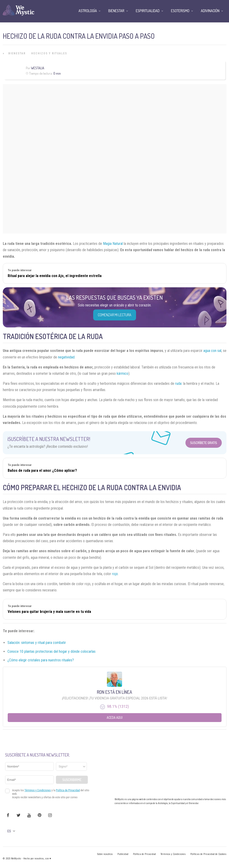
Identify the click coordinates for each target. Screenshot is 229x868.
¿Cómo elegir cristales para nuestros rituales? (41, 660)
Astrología (88, 11)
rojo (115, 574)
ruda (178, 384)
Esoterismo (180, 11)
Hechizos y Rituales (49, 53)
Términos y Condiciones (173, 854)
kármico (123, 373)
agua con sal (212, 351)
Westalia (38, 68)
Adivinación (210, 11)
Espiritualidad (148, 11)
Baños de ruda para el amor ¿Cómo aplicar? (42, 470)
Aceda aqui (115, 717)
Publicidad (123, 854)
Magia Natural (113, 244)
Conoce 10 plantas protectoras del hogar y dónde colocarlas (51, 651)
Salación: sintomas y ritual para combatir (37, 643)
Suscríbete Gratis (204, 443)
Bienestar (17, 53)
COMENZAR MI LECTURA (115, 315)
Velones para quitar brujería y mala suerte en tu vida (49, 612)
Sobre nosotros (105, 854)
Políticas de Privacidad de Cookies (208, 854)
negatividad (66, 357)
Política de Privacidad (144, 854)
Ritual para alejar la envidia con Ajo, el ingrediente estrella (55, 276)
